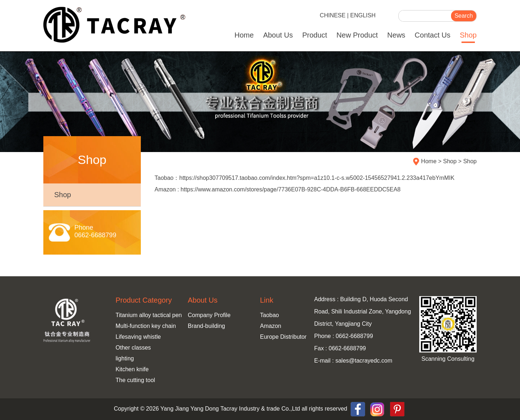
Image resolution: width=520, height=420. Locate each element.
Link (267, 300)
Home (244, 35)
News (396, 35)
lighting (125, 358)
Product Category (144, 300)
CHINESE (333, 15)
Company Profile (209, 315)
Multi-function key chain (146, 326)
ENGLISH (363, 15)
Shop (468, 35)
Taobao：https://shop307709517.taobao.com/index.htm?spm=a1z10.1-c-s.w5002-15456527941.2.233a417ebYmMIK (304, 178)
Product (315, 35)
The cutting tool (135, 380)
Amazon (271, 326)
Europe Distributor (283, 337)
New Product (357, 35)
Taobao (270, 315)
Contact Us (432, 35)
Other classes (133, 348)
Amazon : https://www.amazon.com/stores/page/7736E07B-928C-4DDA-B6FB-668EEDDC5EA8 (278, 189)
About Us (278, 35)
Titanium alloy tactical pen (149, 315)
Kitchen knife (132, 369)
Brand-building (206, 326)
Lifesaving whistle (138, 337)
